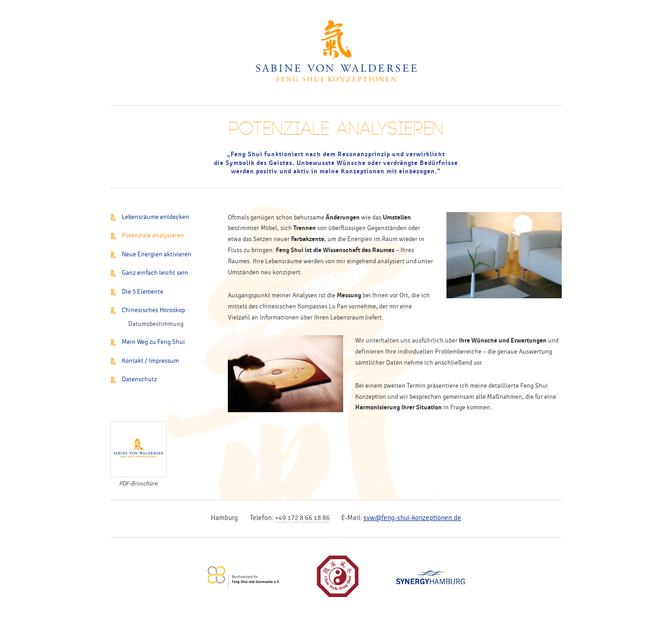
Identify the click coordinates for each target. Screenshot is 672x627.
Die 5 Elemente (143, 292)
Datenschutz (139, 379)
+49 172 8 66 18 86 (302, 518)
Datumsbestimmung (156, 324)
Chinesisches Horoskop (153, 310)
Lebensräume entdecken (155, 217)
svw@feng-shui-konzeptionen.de (412, 518)
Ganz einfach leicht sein (155, 273)
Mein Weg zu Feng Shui (153, 342)
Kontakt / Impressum (150, 361)
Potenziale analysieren (153, 235)
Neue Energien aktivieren (157, 254)
